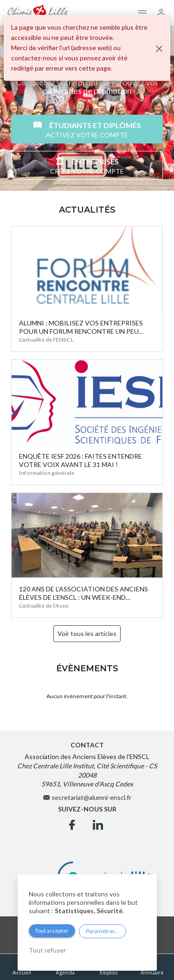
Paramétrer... (102, 931)
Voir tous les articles (87, 633)
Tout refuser (47, 950)
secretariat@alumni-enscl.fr (91, 797)
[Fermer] (159, 49)
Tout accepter (52, 931)
